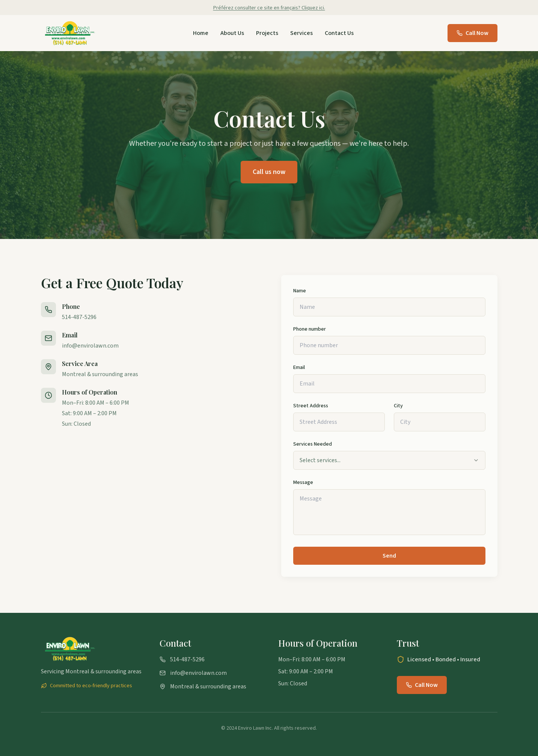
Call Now (472, 33)
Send (389, 556)
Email (299, 367)
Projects (267, 33)
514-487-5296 (79, 317)
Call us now (269, 172)
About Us (232, 33)
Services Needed (313, 444)
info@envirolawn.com (90, 346)
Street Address (311, 406)
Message (303, 482)
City (398, 406)
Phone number (310, 329)
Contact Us (339, 33)
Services (301, 33)
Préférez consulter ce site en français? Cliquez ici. (269, 8)
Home (201, 33)
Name (300, 291)
